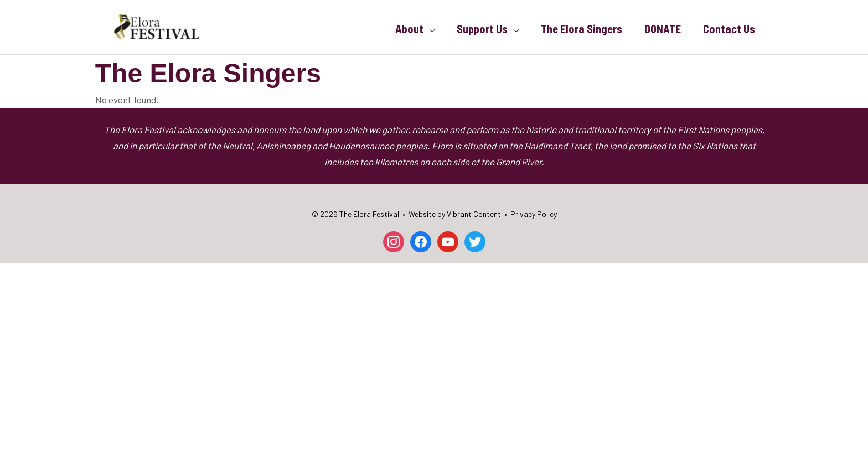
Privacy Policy (534, 214)
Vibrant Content (474, 214)
